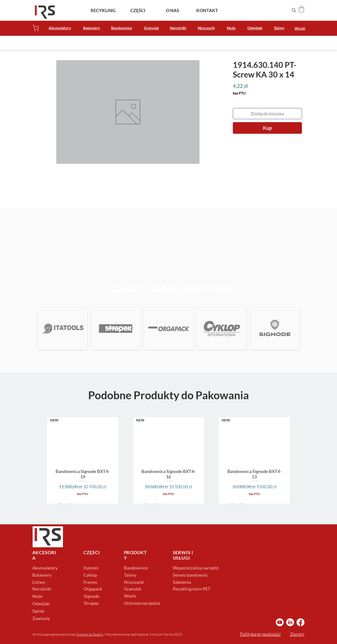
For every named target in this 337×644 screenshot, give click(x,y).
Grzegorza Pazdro (90, 634)
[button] (301, 9)
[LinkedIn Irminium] (290, 622)
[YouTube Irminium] (280, 622)
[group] (168, 460)
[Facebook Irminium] (300, 622)
